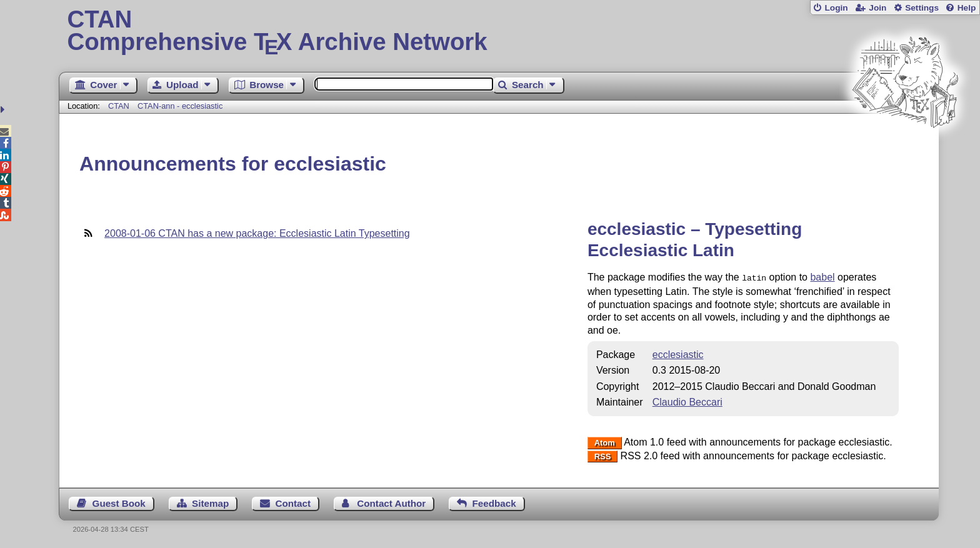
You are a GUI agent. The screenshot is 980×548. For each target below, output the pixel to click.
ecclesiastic (678, 353)
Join (877, 8)
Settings (922, 8)
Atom (605, 441)
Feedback (494, 502)
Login (836, 8)
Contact (293, 502)
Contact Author (391, 502)
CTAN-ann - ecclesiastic (180, 106)
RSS (603, 455)
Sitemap (210, 502)
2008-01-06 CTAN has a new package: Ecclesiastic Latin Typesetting (257, 233)
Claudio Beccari (687, 401)
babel (822, 277)
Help (967, 8)
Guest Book (119, 502)
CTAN (119, 106)
